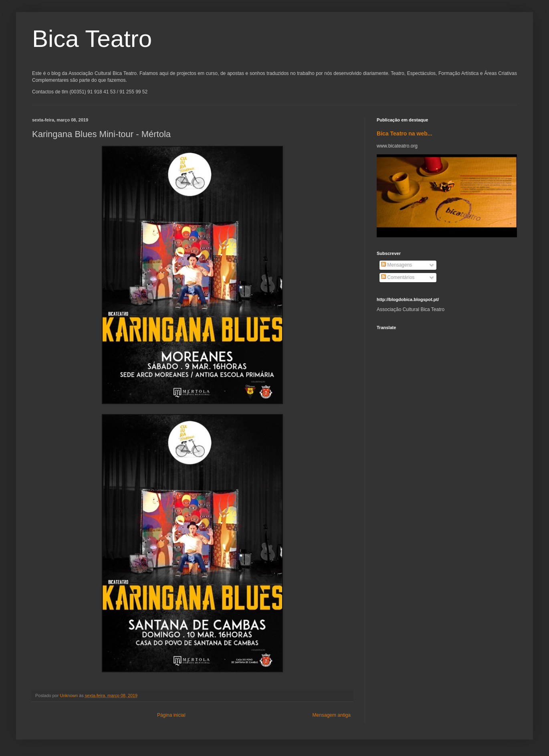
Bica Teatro (92, 39)
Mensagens (397, 265)
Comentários (398, 277)
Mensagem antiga (332, 715)
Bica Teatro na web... (405, 133)
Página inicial (171, 715)
